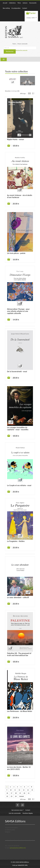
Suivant (22, 796)
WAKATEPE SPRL (23, 865)
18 (16, 793)
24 (16, 796)
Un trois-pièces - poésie (16, 253)
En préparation (16, 8)
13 (24, 790)
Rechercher (10, 52)
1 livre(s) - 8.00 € (31, 18)
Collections (12, 3)
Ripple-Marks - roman (16, 139)
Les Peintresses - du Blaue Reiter (20, 711)
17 (12, 793)
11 (15, 790)
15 (32, 790)
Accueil (5, 3)
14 (28, 790)
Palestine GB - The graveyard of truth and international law (19, 654)
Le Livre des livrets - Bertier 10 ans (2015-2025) (19, 768)
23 (12, 796)
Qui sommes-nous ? (17, 810)
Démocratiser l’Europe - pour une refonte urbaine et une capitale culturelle (18, 311)
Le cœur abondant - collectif (18, 597)
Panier (33, 13)
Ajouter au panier (9, 146)
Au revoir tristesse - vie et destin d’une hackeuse (20, 196)
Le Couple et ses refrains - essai (19, 485)
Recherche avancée (21, 50)
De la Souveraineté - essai (17, 371)
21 (29, 793)
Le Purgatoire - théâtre (16, 541)
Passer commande (23, 44)
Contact (25, 8)
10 (11, 790)
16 (7, 793)
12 (19, 790)
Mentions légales (28, 813)
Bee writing (6, 8)
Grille (29, 93)
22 (7, 796)
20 (24, 793)
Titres (19, 3)
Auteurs (25, 3)
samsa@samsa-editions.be (18, 848)
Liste (34, 93)
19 (20, 793)
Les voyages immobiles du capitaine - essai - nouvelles (18, 428)
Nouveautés (33, 3)
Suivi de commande (15, 813)
